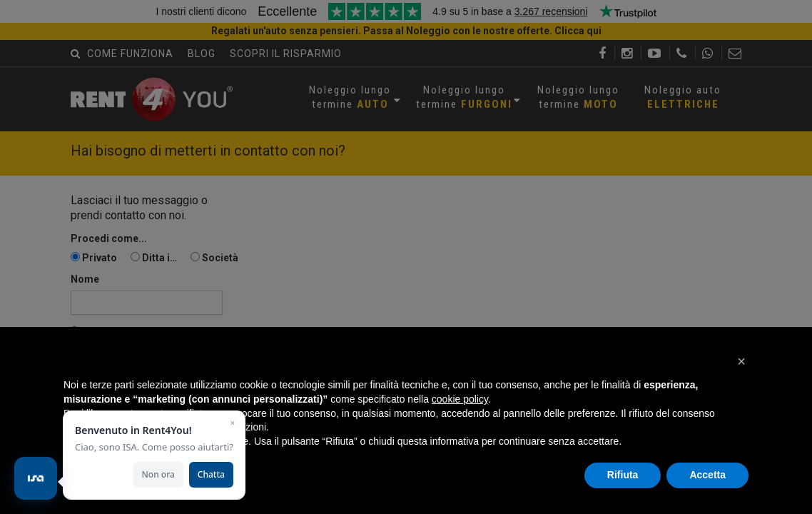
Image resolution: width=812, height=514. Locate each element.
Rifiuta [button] (623, 475)
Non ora (158, 474)
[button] (741, 361)
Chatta (211, 474)
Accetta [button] (707, 475)
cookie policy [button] (460, 399)
